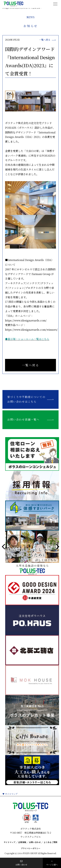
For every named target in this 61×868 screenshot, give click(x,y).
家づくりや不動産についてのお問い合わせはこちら (26, 399)
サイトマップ (11, 794)
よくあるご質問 (50, 842)
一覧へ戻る (30, 365)
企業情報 (22, 842)
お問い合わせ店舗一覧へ (23, 419)
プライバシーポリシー (31, 848)
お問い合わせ (35, 842)
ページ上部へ (52, 863)
